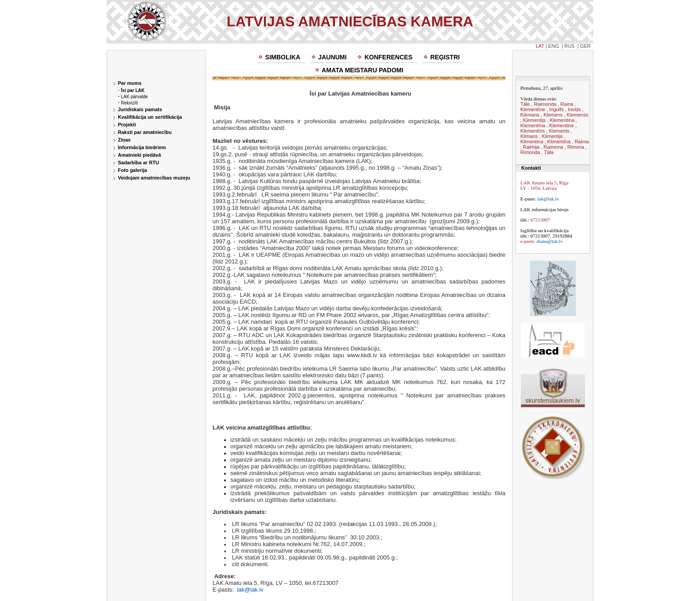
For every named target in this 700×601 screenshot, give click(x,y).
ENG (554, 46)
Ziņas (124, 140)
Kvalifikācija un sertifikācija (150, 117)
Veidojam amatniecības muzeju (154, 178)
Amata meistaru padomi (363, 70)
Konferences (388, 57)
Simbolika (283, 57)
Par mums (130, 83)
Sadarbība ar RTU (138, 163)
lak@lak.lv (548, 199)
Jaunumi (333, 57)
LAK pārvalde (134, 97)
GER (585, 46)
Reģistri (445, 57)
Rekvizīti (129, 103)
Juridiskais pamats (140, 109)
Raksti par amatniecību (145, 132)
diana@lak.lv (550, 241)
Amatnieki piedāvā (140, 155)
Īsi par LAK (133, 90)
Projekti (127, 125)
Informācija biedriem (142, 147)
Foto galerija (132, 170)
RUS (569, 46)
